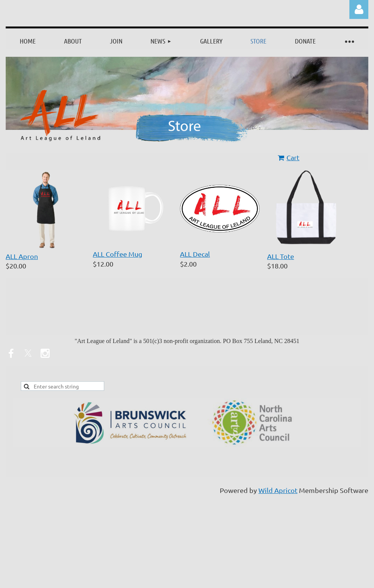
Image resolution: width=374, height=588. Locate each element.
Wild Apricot (278, 490)
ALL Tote (281, 256)
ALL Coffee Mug (117, 254)
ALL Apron (22, 256)
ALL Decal (195, 254)
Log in (359, 9)
